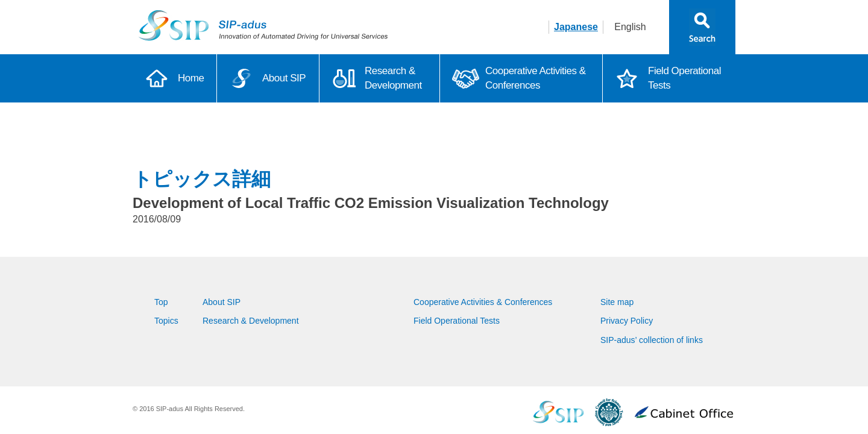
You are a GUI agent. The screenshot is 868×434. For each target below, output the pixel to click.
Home (191, 78)
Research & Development (393, 78)
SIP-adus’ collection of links (652, 340)
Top (161, 302)
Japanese (576, 27)
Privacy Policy (627, 321)
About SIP (284, 78)
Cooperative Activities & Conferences (536, 78)
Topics (166, 321)
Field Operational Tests (684, 78)
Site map (617, 302)
